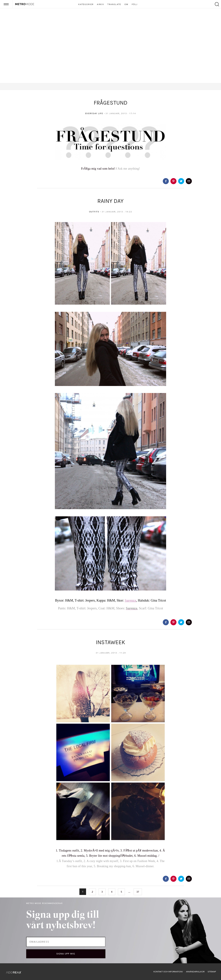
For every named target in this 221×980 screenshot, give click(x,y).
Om (126, 5)
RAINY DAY (110, 201)
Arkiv (100, 5)
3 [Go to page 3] (102, 892)
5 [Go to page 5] (121, 892)
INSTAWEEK (110, 642)
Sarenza (131, 600)
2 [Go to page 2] (92, 892)
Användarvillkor (195, 972)
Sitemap (212, 972)
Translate (114, 5)
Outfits (94, 212)
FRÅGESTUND (111, 103)
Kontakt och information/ (168, 972)
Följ (135, 5)
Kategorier (86, 5)
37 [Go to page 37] (138, 892)
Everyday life (94, 113)
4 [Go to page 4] (112, 892)
